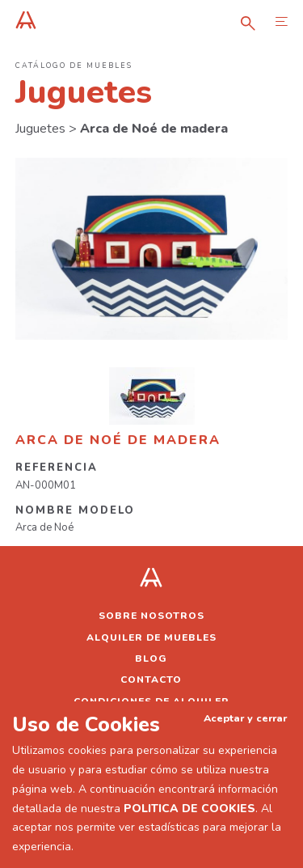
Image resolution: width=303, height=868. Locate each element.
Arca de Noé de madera (154, 129)
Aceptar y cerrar (245, 718)
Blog (151, 658)
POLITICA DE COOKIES (189, 809)
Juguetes (40, 129)
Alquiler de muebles (151, 637)
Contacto (151, 680)
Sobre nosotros (151, 616)
